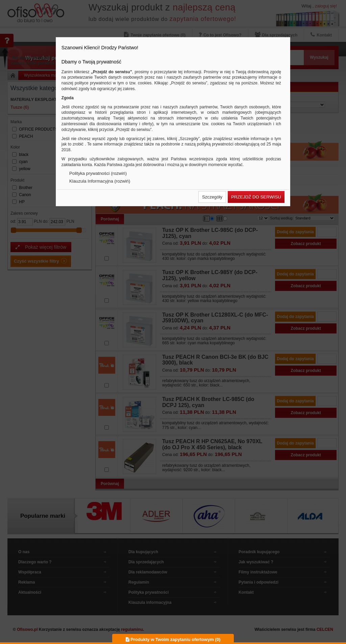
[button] (212, 197)
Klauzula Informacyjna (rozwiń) (100, 181)
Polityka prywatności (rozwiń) (98, 173)
